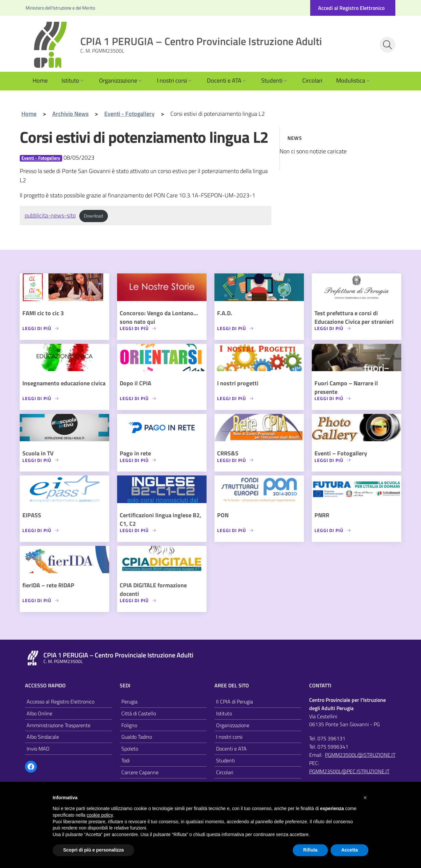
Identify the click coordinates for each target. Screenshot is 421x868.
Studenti (275, 80)
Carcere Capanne (140, 772)
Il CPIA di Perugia (235, 702)
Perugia (129, 702)
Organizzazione (121, 80)
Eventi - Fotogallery (41, 158)
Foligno (129, 725)
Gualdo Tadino (137, 737)
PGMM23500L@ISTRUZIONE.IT (360, 755)
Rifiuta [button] (310, 850)
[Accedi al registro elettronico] (353, 8)
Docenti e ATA (227, 80)
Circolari (312, 80)
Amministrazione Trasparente (59, 725)
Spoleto (130, 749)
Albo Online (39, 713)
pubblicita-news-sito (50, 215)
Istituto (73, 80)
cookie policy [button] (100, 815)
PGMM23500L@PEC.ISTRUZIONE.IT (349, 771)
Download (93, 216)
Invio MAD (38, 749)
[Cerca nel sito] (387, 45)
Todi (125, 760)
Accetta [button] (349, 850)
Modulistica (354, 80)
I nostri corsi (175, 80)
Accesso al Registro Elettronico (61, 702)
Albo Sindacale (43, 737)
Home (40, 80)
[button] (365, 798)
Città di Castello (139, 713)
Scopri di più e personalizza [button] (93, 850)
